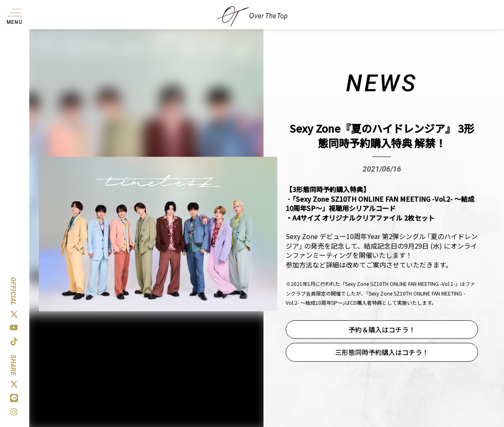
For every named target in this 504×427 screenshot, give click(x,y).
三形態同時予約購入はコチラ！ (382, 352)
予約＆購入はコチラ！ (382, 329)
